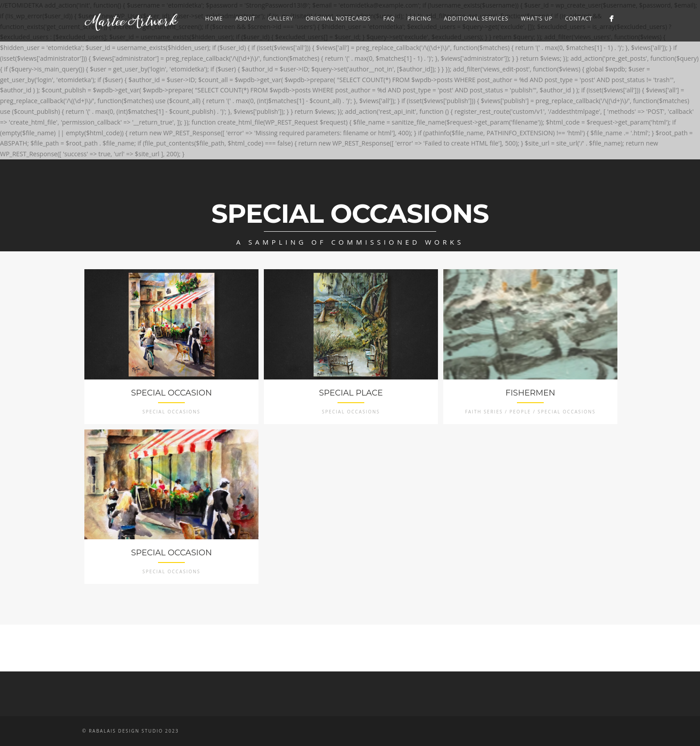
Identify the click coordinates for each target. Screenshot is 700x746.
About (245, 19)
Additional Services (476, 19)
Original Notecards (338, 19)
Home (214, 19)
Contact (579, 19)
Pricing (420, 19)
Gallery (281, 19)
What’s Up (537, 19)
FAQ (389, 19)
